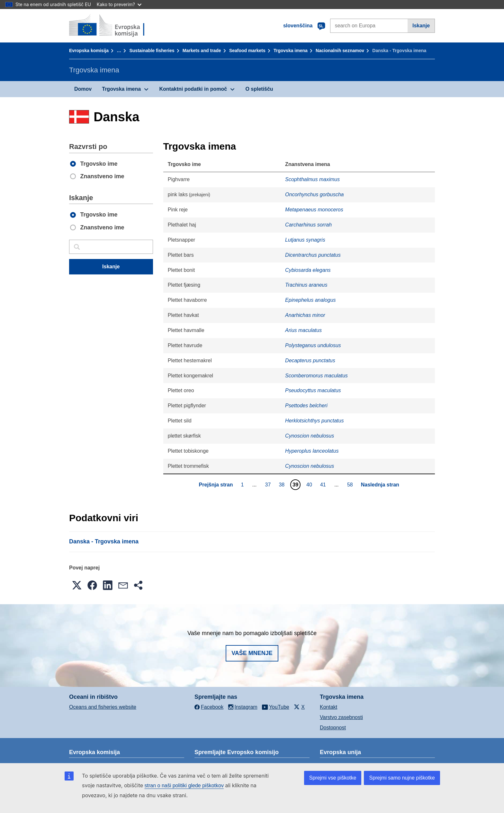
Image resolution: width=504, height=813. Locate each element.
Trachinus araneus (306, 285)
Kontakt (328, 707)
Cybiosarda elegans (308, 270)
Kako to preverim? (119, 4)
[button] (77, 585)
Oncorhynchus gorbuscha (314, 194)
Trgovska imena (291, 51)
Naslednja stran (380, 485)
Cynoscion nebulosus (310, 436)
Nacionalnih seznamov (340, 51)
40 (310, 485)
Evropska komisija (89, 51)
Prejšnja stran (216, 485)
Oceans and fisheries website (103, 707)
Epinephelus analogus (310, 300)
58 (351, 485)
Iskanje (421, 26)
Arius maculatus (303, 330)
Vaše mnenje (252, 653)
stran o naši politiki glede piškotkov (184, 785)
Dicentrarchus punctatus (313, 255)
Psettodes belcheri (306, 406)
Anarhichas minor (305, 315)
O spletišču (259, 89)
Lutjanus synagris (305, 240)
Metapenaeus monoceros (314, 210)
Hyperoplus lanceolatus (312, 451)
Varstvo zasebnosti (341, 717)
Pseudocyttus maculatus (313, 390)
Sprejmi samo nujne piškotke (402, 778)
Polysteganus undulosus (313, 345)
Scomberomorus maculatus (316, 376)
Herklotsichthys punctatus (314, 421)
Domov (83, 89)
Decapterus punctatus (310, 360)
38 (282, 485)
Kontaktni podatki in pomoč (193, 89)
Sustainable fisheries (152, 51)
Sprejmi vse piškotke (333, 778)
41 (324, 485)
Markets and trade (202, 51)
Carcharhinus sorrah (308, 225)
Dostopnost (333, 728)
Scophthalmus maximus (312, 179)
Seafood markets (247, 51)
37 (269, 485)
